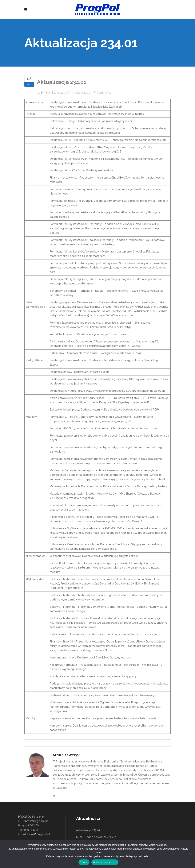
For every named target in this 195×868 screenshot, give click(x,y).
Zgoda (84, 862)
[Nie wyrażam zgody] (190, 854)
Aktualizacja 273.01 (88, 830)
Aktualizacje (83, 93)
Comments (104, 93)
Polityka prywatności (105, 862)
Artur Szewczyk (55, 93)
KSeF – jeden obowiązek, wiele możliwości (96, 839)
